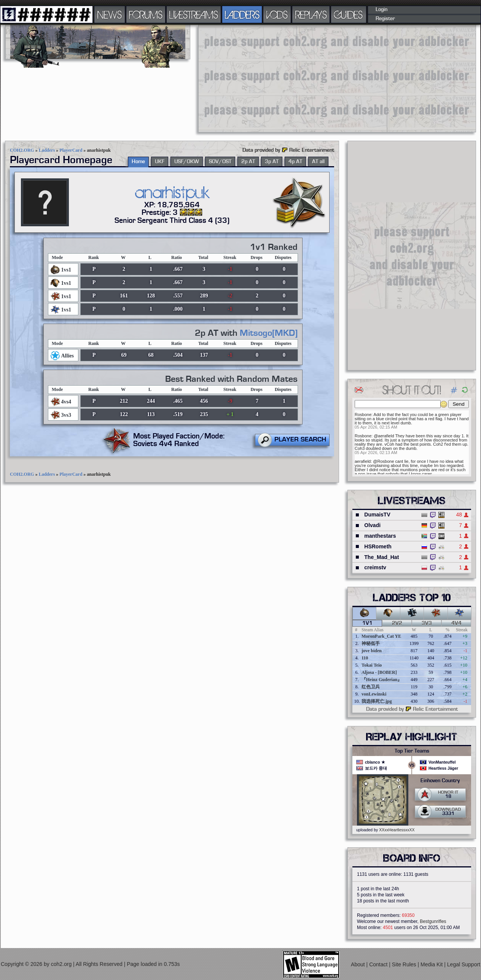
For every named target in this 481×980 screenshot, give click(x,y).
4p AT (295, 162)
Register (385, 19)
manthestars (380, 536)
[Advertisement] (329, 78)
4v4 (456, 623)
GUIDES (349, 14)
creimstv (375, 567)
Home (138, 162)
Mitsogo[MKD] (269, 333)
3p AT (272, 162)
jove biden (372, 651)
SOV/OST (220, 162)
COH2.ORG (22, 150)
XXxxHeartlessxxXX (397, 830)
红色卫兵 (371, 687)
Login (381, 10)
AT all (318, 162)
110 (365, 658)
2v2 (397, 623)
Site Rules (405, 964)
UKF (160, 162)
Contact (379, 964)
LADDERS (242, 14)
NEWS (110, 14)
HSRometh (378, 546)
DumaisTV (377, 515)
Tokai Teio (372, 665)
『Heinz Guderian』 (382, 680)
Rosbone (363, 415)
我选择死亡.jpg (377, 701)
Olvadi (372, 525)
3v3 (427, 623)
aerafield (363, 461)
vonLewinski (374, 694)
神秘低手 (371, 643)
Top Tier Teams (412, 751)
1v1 (367, 623)
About (358, 964)
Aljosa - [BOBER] (379, 672)
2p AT (248, 162)
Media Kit (432, 964)
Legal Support (464, 964)
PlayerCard (71, 150)
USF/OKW (187, 162)
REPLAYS (311, 14)
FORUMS (146, 14)
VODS (277, 14)
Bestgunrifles (433, 921)
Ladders (47, 150)
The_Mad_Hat (381, 557)
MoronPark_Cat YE (381, 636)
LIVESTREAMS (194, 14)
